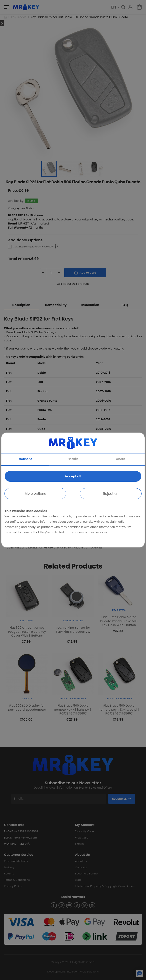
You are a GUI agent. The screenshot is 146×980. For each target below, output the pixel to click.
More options (35, 494)
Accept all (73, 476)
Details (73, 459)
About (121, 459)
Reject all (111, 494)
